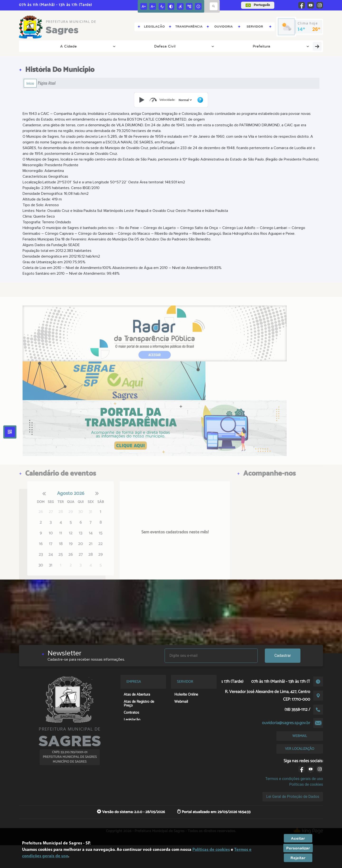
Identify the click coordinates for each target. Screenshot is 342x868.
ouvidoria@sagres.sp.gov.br (286, 723)
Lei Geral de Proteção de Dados (293, 797)
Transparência (124, 46)
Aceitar (298, 838)
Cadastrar (283, 656)
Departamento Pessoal (202, 46)
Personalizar (298, 848)
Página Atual (47, 83)
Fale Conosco (294, 46)
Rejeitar (298, 858)
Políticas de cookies (306, 784)
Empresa (240, 46)
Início (30, 83)
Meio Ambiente (159, 46)
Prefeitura (93, 46)
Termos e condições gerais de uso (294, 779)
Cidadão (265, 46)
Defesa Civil (64, 46)
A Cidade (36, 46)
